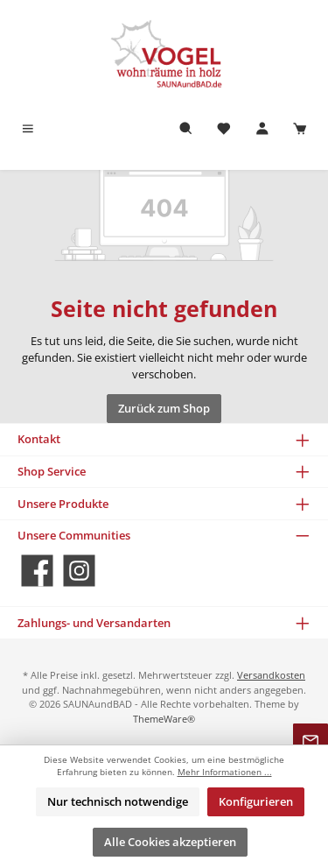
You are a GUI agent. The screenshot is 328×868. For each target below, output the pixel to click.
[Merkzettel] (224, 129)
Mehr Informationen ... (225, 772)
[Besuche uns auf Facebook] (37, 571)
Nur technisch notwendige (118, 801)
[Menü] (28, 129)
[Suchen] (186, 129)
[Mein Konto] (262, 129)
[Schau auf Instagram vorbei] (79, 571)
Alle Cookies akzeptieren (170, 842)
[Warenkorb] (300, 129)
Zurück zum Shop (164, 408)
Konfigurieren (256, 801)
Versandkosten (271, 675)
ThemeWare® (164, 719)
